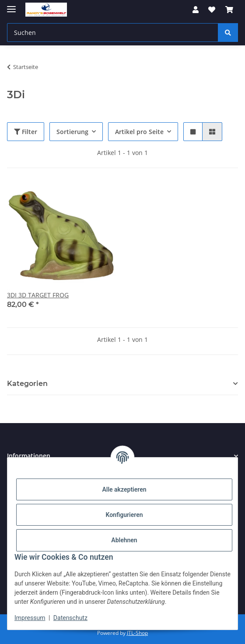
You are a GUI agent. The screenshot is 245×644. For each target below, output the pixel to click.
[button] (196, 10)
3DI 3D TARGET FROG (38, 295)
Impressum (30, 618)
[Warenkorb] (229, 10)
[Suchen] (113, 33)
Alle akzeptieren (124, 489)
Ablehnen (124, 540)
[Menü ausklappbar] (11, 5)
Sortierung (72, 132)
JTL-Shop (137, 633)
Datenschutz (70, 618)
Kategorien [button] (27, 384)
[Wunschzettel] (212, 10)
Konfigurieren (124, 515)
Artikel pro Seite (139, 132)
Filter (26, 132)
